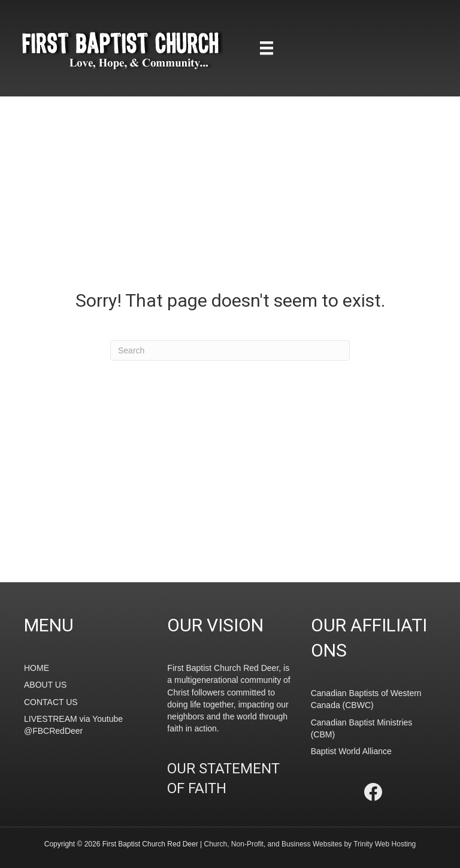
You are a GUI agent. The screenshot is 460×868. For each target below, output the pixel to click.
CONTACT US (51, 702)
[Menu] (267, 48)
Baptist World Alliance (351, 751)
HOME (37, 668)
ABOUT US (45, 685)
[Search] (230, 350)
